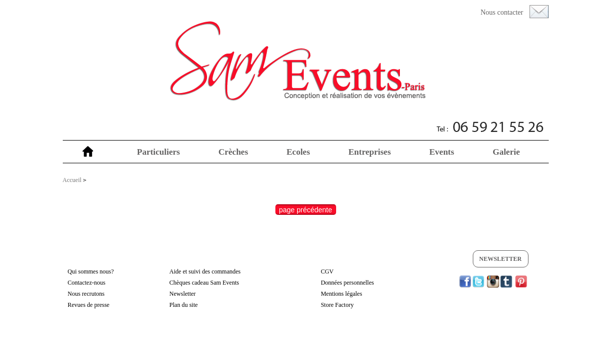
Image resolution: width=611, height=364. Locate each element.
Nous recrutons (86, 294)
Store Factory (337, 305)
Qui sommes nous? (91, 271)
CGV (327, 271)
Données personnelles (348, 283)
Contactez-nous (87, 283)
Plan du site (184, 305)
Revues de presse (89, 305)
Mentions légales (342, 294)
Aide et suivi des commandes (205, 271)
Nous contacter (502, 12)
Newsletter (500, 259)
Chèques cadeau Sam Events (205, 283)
